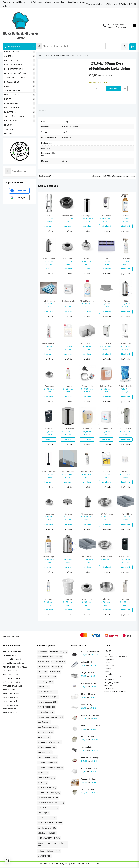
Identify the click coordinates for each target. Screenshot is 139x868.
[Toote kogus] (96, 89)
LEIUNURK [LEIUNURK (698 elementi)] (44, 738)
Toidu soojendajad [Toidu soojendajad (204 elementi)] (47, 834)
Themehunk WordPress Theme (85, 864)
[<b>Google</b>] (19, 198)
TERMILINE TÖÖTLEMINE (20, 78)
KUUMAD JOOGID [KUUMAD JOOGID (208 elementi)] (47, 708)
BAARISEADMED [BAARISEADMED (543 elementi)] (59, 652)
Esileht (107, 655)
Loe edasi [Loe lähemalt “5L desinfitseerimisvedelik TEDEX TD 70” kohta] (68, 354)
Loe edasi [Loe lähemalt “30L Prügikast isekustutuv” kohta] (87, 226)
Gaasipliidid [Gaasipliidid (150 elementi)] (58, 662)
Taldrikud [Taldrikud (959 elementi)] (43, 813)
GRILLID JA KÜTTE (20, 121)
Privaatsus (109, 689)
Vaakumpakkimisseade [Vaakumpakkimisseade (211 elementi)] (49, 852)
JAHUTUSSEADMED (20, 91)
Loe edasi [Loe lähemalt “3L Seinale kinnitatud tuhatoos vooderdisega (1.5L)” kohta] (49, 440)
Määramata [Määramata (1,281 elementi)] (45, 753)
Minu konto (109, 680)
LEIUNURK (9, 125)
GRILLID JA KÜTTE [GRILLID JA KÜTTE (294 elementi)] (47, 677)
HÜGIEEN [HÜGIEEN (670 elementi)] (43, 687)
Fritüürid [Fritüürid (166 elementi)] (43, 662)
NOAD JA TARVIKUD (20, 65)
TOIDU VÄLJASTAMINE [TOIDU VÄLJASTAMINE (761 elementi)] (49, 839)
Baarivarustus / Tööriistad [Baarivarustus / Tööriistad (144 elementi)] (50, 657)
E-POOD (108, 652)
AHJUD (20, 86)
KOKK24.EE (53, 864)
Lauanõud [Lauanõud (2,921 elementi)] (44, 723)
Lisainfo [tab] (42, 110)
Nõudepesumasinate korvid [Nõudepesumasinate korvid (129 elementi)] (50, 768)
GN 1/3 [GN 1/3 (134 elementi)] (55, 672)
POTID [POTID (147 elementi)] (42, 783)
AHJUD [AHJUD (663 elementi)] (42, 652)
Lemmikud (109, 675)
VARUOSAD (9, 129)
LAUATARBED (20, 112)
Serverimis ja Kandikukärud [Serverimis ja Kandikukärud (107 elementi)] (51, 803)
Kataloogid (109, 666)
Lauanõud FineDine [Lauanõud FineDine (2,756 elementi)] (48, 728)
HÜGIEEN (20, 99)
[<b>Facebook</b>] (19, 191)
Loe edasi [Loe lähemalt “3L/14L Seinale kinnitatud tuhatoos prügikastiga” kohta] (125, 568)
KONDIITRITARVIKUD (20, 69)
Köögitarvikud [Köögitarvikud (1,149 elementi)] (46, 713)
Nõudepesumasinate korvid (123, 176)
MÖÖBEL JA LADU (20, 95)
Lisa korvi (113, 89)
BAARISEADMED (20, 103)
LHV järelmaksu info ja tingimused (119, 677)
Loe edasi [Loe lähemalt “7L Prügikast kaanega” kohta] (68, 440)
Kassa (107, 663)
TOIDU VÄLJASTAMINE (20, 116)
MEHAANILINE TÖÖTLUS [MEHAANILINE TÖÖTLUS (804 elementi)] (49, 743)
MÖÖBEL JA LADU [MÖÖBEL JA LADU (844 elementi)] (47, 748)
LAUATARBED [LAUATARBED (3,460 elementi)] (45, 733)
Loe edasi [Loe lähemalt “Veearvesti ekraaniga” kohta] (87, 397)
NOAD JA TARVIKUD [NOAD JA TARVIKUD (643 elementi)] (48, 758)
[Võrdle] (125, 89)
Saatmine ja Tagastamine (116, 692)
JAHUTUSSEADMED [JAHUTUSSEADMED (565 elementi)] (47, 693)
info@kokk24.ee (122, 27)
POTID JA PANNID (20, 52)
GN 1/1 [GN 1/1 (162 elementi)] (57, 667)
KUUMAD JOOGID (20, 108)
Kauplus (108, 669)
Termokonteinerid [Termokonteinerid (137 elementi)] (47, 829)
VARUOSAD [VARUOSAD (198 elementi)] (44, 857)
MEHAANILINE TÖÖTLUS (20, 73)
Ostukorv (108, 686)
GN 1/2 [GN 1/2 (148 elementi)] (43, 672)
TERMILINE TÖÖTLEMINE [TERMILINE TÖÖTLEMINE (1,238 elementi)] (50, 824)
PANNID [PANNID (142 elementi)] (43, 773)
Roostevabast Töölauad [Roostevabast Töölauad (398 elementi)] (49, 793)
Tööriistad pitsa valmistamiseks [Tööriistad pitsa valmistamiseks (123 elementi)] (50, 845)
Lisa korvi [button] (49, 226)
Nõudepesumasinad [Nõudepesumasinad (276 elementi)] (47, 763)
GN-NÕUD (20, 56)
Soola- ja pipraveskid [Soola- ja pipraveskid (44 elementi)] (48, 808)
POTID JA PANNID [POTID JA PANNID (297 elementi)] (47, 788)
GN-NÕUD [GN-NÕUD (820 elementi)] (44, 667)
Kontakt (108, 672)
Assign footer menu (11, 637)
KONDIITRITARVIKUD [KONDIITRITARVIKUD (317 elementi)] (48, 698)
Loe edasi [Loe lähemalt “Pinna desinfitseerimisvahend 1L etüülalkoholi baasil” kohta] (68, 397)
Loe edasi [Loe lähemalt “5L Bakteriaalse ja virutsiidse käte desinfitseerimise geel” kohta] (106, 440)
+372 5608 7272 (122, 24)
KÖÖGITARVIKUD (20, 60)
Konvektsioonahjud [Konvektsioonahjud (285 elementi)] (47, 703)
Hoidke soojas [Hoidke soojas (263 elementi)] (45, 682)
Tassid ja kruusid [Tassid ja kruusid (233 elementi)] (47, 818)
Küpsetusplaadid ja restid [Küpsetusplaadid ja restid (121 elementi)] (50, 718)
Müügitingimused (112, 683)
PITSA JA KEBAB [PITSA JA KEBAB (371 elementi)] (46, 778)
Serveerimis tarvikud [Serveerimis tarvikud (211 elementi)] (48, 798)
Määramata (9, 134)
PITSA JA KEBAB (20, 82)
